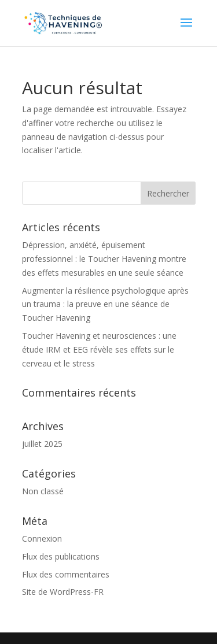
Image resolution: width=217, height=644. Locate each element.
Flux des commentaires (66, 574)
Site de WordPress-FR (63, 592)
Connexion (42, 538)
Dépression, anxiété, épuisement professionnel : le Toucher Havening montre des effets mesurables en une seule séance (104, 259)
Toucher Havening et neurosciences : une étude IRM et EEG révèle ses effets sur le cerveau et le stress (99, 349)
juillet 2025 (42, 444)
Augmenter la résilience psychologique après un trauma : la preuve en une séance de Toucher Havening (105, 304)
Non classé (43, 491)
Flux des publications (61, 556)
